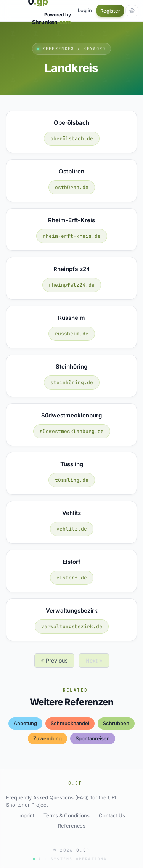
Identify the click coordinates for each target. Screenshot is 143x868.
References (72, 826)
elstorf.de (72, 578)
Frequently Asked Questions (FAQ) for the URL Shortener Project (62, 801)
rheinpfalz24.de (72, 285)
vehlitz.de (72, 529)
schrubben (116, 723)
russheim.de (72, 334)
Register (110, 11)
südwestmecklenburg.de (72, 431)
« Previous (54, 660)
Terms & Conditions (67, 815)
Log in (85, 10)
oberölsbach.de (72, 139)
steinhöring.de (72, 383)
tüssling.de (72, 480)
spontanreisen (93, 738)
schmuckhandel (70, 723)
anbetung (25, 723)
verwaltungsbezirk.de (72, 627)
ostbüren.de (72, 187)
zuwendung (47, 738)
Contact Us (112, 815)
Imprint (26, 815)
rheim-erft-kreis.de (72, 236)
